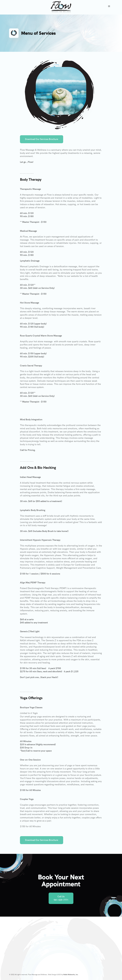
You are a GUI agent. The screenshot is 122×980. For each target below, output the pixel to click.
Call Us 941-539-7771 (61, 898)
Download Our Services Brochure (42, 140)
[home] (61, 7)
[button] (109, 6)
